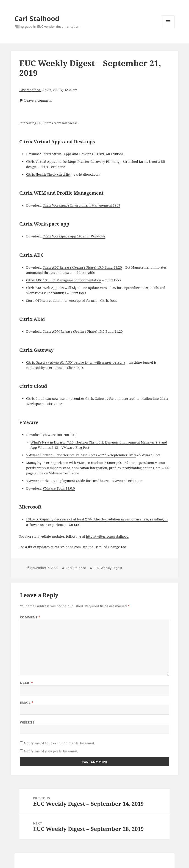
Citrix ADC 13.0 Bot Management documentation (64, 280)
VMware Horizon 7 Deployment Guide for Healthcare (67, 481)
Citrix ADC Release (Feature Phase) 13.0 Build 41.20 (82, 267)
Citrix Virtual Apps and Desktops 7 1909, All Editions (83, 154)
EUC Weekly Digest (108, 568)
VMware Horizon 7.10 (60, 435)
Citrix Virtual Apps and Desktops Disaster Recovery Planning (73, 162)
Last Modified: (30, 90)
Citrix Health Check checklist (48, 174)
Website (27, 722)
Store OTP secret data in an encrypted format (61, 301)
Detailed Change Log (111, 547)
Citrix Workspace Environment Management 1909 (81, 205)
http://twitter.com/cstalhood (107, 536)
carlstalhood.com (68, 547)
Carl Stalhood (37, 18)
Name (26, 683)
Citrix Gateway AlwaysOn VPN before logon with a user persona (76, 362)
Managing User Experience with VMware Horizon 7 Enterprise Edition (81, 463)
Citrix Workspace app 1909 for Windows (74, 236)
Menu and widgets (168, 28)
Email (27, 703)
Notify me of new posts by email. (51, 751)
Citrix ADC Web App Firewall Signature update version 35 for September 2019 (87, 288)
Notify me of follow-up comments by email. (60, 743)
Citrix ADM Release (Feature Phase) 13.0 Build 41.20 (83, 331)
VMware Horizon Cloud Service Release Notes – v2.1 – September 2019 (81, 455)
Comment (30, 617)
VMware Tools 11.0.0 (59, 488)
